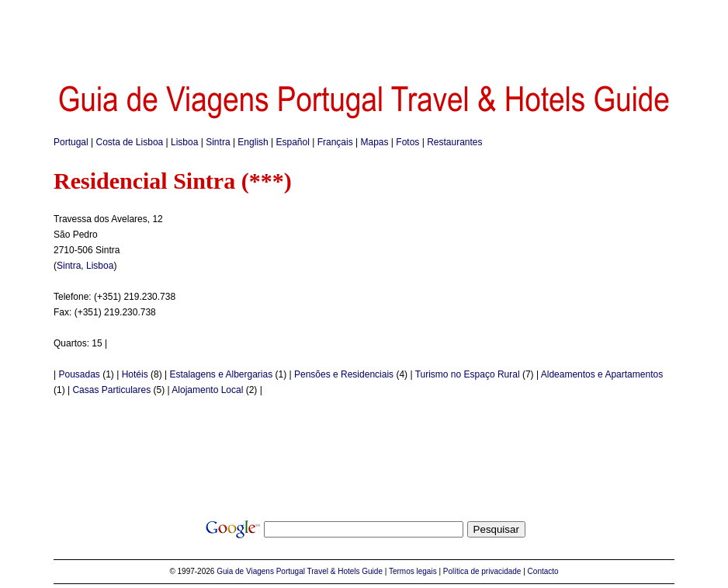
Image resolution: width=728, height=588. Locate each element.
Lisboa (184, 142)
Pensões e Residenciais (344, 374)
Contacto (543, 571)
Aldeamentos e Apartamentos (602, 374)
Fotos (407, 142)
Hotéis (135, 374)
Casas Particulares (111, 390)
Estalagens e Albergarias (221, 374)
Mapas (375, 142)
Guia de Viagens (245, 571)
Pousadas (79, 374)
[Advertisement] (364, 35)
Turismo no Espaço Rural (468, 374)
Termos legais (413, 571)
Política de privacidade (482, 571)
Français (335, 142)
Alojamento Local (207, 390)
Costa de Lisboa (130, 142)
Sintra (218, 142)
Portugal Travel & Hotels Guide (329, 571)
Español (293, 142)
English (253, 142)
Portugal (71, 142)
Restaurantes (454, 142)
